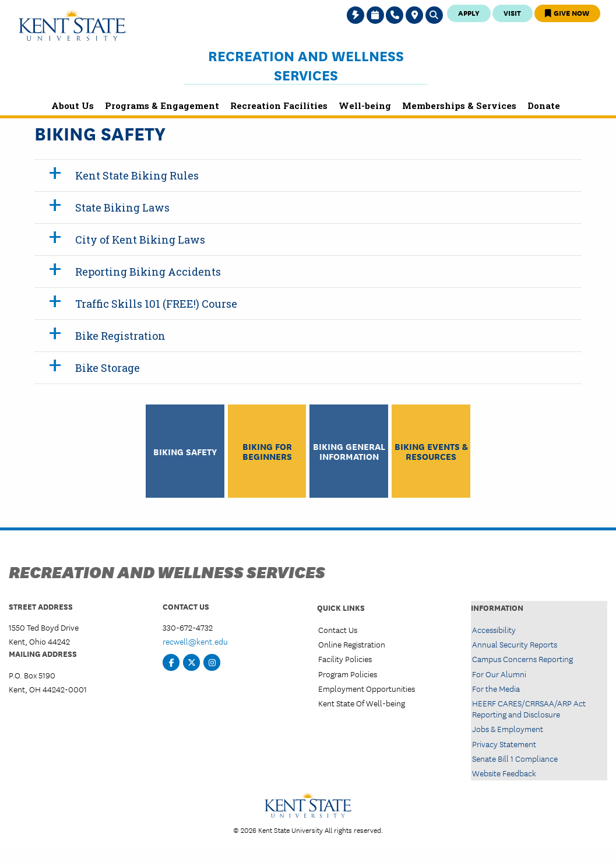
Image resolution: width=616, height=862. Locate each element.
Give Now (567, 13)
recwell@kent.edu (195, 641)
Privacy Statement (504, 744)
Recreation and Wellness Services (306, 65)
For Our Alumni (499, 674)
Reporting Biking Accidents (148, 272)
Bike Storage (108, 368)
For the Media (496, 688)
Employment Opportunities (367, 688)
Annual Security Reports (515, 644)
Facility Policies (345, 659)
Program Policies (348, 674)
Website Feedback (504, 773)
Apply (469, 13)
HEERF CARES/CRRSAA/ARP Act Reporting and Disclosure (529, 708)
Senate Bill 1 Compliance (515, 758)
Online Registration (352, 644)
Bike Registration (120, 336)
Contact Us (338, 629)
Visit (512, 13)
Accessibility (494, 629)
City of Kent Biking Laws (140, 240)
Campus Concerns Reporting (522, 659)
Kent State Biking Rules (137, 175)
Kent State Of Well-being (362, 703)
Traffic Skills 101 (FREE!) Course (156, 304)
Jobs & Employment (508, 729)
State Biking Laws (122, 207)
